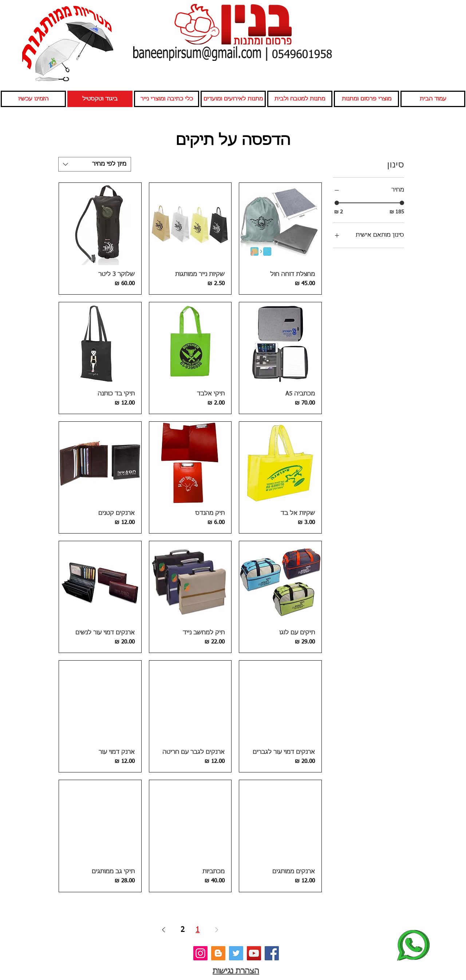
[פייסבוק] (272, 953)
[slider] (337, 203)
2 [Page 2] (183, 930)
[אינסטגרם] (200, 953)
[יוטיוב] (254, 953)
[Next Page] (163, 930)
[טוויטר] (236, 953)
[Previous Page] (217, 930)
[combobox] (95, 164)
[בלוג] (218, 953)
